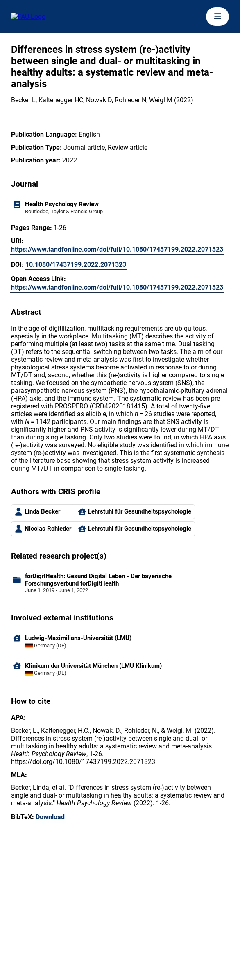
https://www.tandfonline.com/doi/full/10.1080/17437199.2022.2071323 (117, 249)
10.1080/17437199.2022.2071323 (76, 265)
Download (50, 817)
